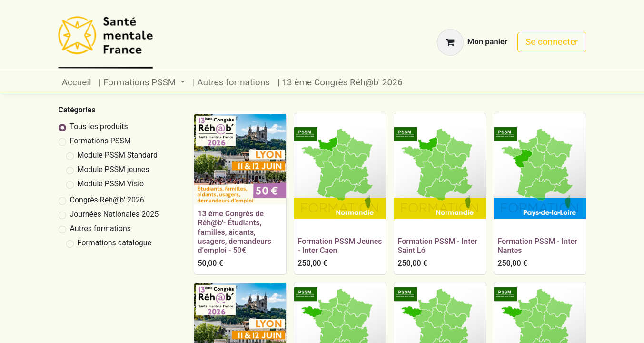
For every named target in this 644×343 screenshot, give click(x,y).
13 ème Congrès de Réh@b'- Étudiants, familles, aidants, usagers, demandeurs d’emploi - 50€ (235, 232)
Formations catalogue (115, 243)
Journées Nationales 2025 (114, 214)
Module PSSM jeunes (114, 169)
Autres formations (101, 228)
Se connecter (552, 42)
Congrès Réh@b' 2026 (107, 200)
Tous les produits (99, 126)
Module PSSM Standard (118, 155)
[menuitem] (77, 83)
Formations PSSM (100, 141)
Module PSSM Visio (111, 184)
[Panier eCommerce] (472, 42)
